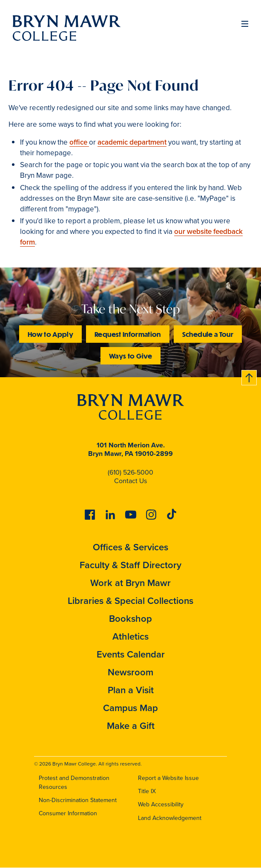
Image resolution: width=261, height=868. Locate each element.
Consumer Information (68, 813)
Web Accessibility (161, 804)
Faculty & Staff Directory (130, 565)
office (79, 142)
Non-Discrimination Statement (78, 800)
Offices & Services (130, 547)
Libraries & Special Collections (130, 601)
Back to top (250, 376)
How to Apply (50, 334)
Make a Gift (131, 726)
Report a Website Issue (168, 778)
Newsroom (130, 672)
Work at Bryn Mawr (130, 583)
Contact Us (130, 481)
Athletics (130, 636)
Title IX (147, 791)
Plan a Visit (131, 690)
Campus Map (130, 708)
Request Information (128, 334)
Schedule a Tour (208, 334)
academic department (132, 142)
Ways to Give (130, 356)
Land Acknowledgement (170, 818)
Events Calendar (131, 654)
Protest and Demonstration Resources (74, 783)
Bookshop (130, 619)
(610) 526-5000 (130, 472)
